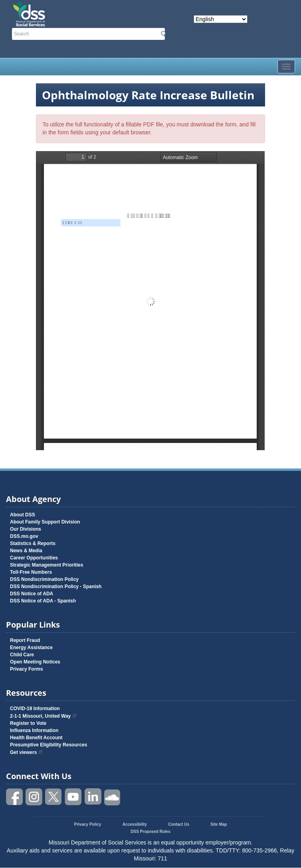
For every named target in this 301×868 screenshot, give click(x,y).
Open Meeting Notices (35, 662)
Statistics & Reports (33, 543)
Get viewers (27, 752)
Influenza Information (34, 730)
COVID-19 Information (35, 709)
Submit (163, 34)
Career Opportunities (34, 558)
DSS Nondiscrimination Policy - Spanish (56, 587)
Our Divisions (26, 529)
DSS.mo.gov (24, 536)
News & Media (26, 551)
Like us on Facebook (15, 797)
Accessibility (135, 824)
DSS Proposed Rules (150, 832)
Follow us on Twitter (54, 797)
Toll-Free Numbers (31, 572)
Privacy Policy (88, 824)
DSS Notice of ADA (32, 594)
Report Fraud (25, 640)
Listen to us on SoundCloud (113, 797)
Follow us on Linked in (93, 797)
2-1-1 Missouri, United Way (44, 716)
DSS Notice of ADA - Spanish (43, 601)
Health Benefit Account (36, 738)
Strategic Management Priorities (47, 565)
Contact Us (179, 824)
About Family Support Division (45, 522)
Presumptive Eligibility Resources (49, 745)
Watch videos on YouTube (73, 797)
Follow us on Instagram (34, 797)
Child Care (22, 655)
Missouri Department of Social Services (70, 9)
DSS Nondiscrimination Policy (44, 579)
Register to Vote (28, 723)
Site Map (219, 824)
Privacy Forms (27, 669)
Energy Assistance (31, 648)
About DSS (23, 515)
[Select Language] (221, 19)
